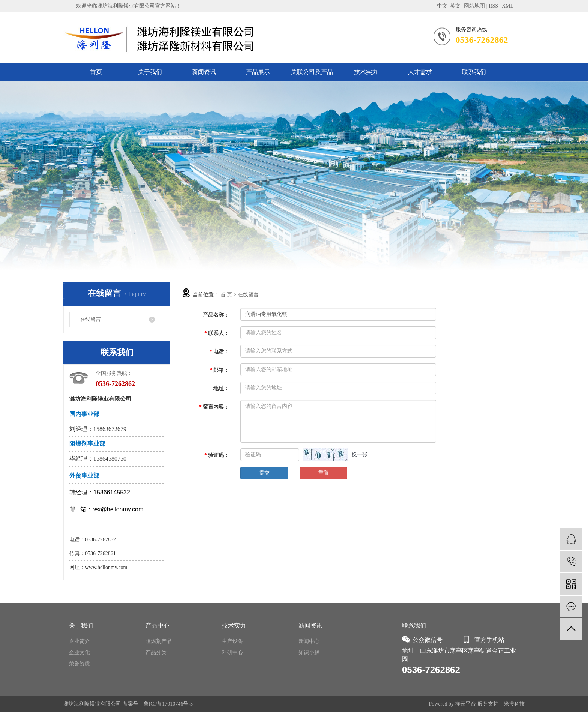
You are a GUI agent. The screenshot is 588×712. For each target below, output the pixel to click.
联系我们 (474, 72)
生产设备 (232, 641)
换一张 (360, 454)
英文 (455, 6)
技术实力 (366, 72)
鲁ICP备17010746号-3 (168, 704)
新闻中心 (309, 641)
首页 (96, 72)
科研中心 (232, 653)
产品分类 (156, 653)
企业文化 (79, 653)
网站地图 (474, 6)
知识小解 (309, 653)
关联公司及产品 (312, 72)
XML (508, 6)
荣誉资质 (79, 664)
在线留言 (90, 319)
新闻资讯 (204, 72)
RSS (493, 6)
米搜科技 (514, 704)
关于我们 (150, 72)
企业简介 (79, 641)
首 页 (226, 295)
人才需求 (420, 72)
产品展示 (258, 72)
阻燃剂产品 (159, 641)
